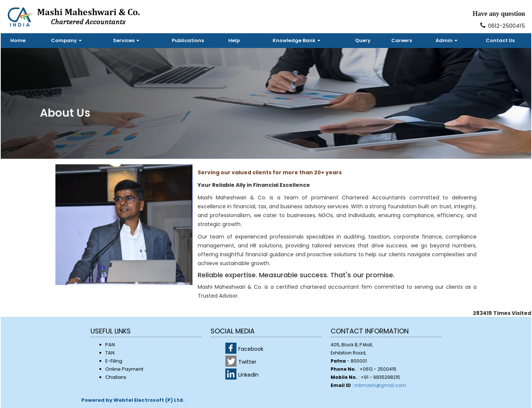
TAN (110, 353)
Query (363, 40)
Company (66, 40)
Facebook (251, 349)
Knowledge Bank (296, 40)
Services (126, 40)
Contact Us (500, 40)
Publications (188, 40)
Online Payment (124, 369)
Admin (446, 40)
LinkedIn (248, 375)
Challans (116, 377)
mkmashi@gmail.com (380, 385)
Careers (402, 40)
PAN (110, 345)
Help (234, 40)
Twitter (247, 362)
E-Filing (114, 361)
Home (18, 40)
